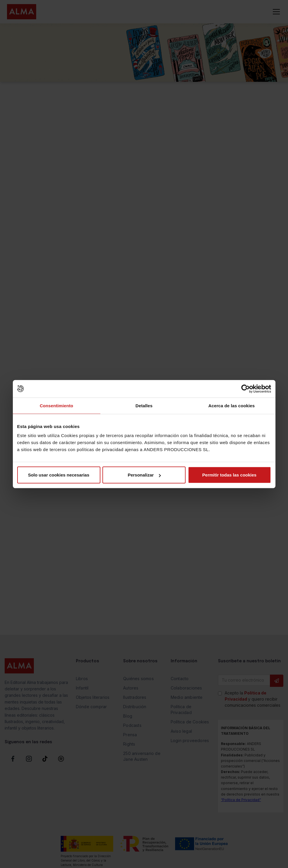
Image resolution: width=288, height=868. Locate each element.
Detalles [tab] (144, 405)
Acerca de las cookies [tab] (232, 405)
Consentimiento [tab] (56, 405)
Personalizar (144, 475)
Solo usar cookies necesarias (59, 475)
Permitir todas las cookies (229, 475)
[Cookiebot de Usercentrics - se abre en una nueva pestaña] (246, 389)
